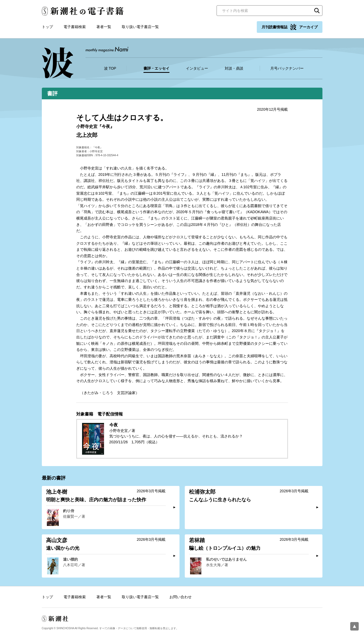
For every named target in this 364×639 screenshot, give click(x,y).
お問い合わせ (181, 597)
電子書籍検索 (75, 27)
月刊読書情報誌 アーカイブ (290, 27)
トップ (47, 27)
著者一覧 (104, 27)
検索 (317, 11)
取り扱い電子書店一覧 (140, 27)
